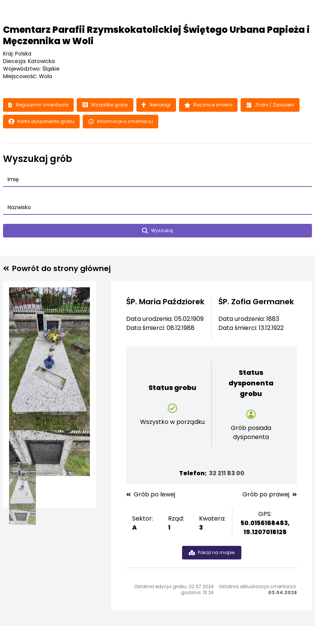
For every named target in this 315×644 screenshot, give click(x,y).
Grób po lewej (151, 495)
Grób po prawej (270, 495)
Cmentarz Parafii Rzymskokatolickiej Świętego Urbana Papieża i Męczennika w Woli (156, 35)
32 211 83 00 (227, 473)
